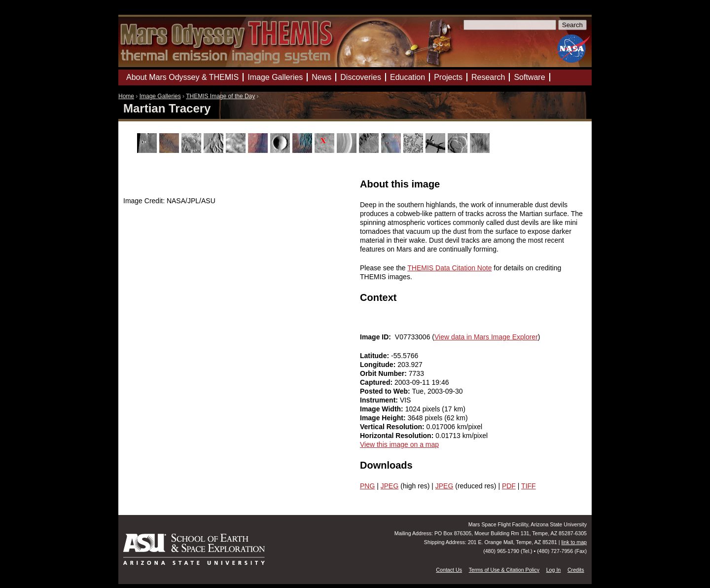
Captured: (377, 382)
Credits (576, 570)
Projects (448, 77)
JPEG (390, 486)
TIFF (529, 486)
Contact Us (449, 570)
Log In (554, 570)
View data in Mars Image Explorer (486, 337)
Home (126, 96)
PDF (509, 486)
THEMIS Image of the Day (220, 96)
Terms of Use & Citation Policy (504, 570)
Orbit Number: (384, 373)
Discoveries (361, 77)
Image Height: (384, 418)
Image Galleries (160, 96)
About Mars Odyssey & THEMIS (182, 77)
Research (488, 77)
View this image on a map (399, 444)
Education (408, 77)
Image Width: (383, 409)
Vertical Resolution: (393, 427)
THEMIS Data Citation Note (449, 268)
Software (529, 77)
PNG (367, 486)
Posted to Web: (386, 391)
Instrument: (380, 400)
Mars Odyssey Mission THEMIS (148, 12)
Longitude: (379, 365)
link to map (574, 542)
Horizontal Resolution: (398, 436)
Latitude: (375, 356)
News (321, 77)
